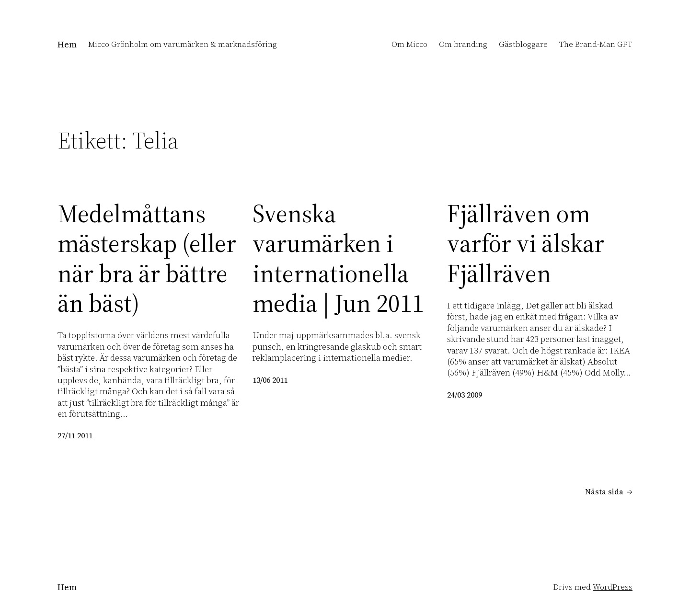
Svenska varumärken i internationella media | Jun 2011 (338, 259)
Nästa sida (609, 492)
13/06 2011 (270, 380)
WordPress (613, 587)
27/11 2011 (75, 435)
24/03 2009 (465, 395)
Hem (67, 44)
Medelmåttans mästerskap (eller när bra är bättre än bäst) (147, 259)
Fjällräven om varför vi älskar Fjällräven (526, 244)
